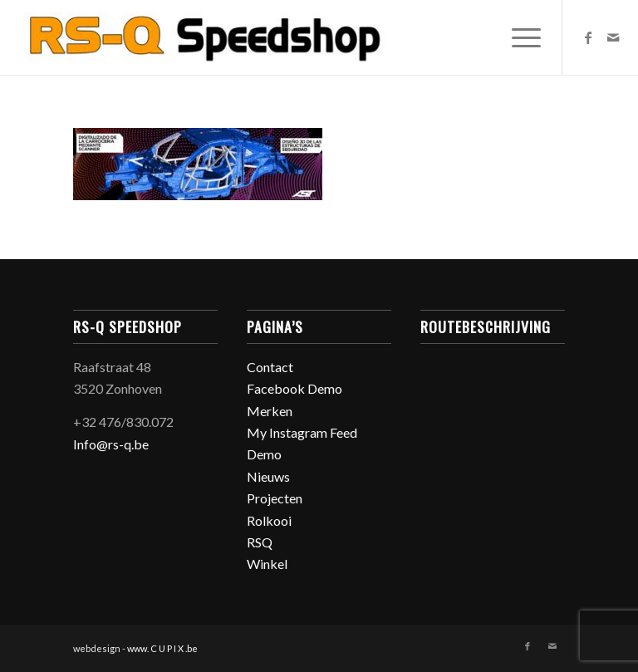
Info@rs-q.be (111, 444)
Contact (270, 367)
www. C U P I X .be (162, 648)
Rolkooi (269, 520)
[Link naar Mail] (613, 37)
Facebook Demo (294, 388)
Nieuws (268, 476)
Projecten (275, 498)
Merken (270, 411)
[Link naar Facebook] (588, 37)
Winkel (267, 564)
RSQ (260, 542)
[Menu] (518, 37)
